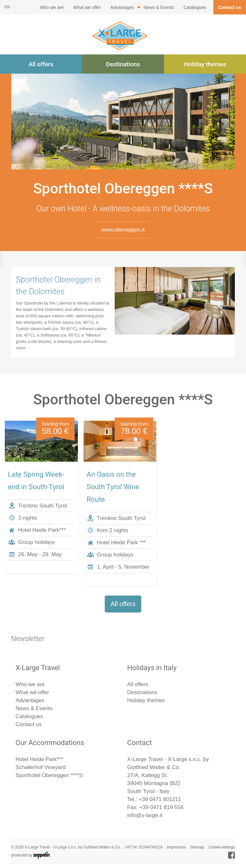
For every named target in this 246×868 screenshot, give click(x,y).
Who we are (52, 7)
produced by (30, 855)
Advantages (122, 7)
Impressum (176, 847)
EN (7, 7)
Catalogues (195, 7)
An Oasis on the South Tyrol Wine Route (113, 487)
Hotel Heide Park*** (39, 759)
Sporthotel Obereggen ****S (49, 775)
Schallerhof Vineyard (41, 767)
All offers (41, 64)
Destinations (123, 64)
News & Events (159, 7)
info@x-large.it (145, 815)
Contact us (230, 7)
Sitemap (197, 847)
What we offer (87, 7)
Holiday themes (205, 64)
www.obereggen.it (123, 230)
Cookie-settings (222, 847)
